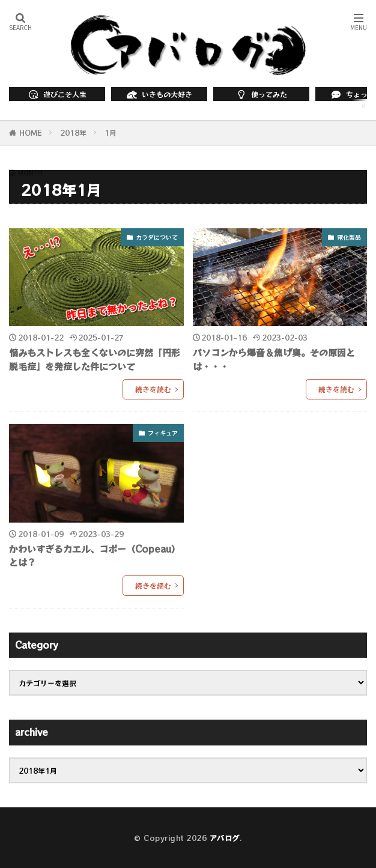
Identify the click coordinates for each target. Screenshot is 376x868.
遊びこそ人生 (57, 94)
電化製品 (349, 237)
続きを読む (153, 389)
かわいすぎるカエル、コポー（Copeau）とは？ (95, 556)
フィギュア (163, 433)
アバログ (225, 838)
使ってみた (261, 94)
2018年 (73, 132)
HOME (31, 132)
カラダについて (157, 237)
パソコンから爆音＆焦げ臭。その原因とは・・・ (274, 359)
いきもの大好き (159, 94)
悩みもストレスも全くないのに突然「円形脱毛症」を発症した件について (95, 359)
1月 (111, 132)
